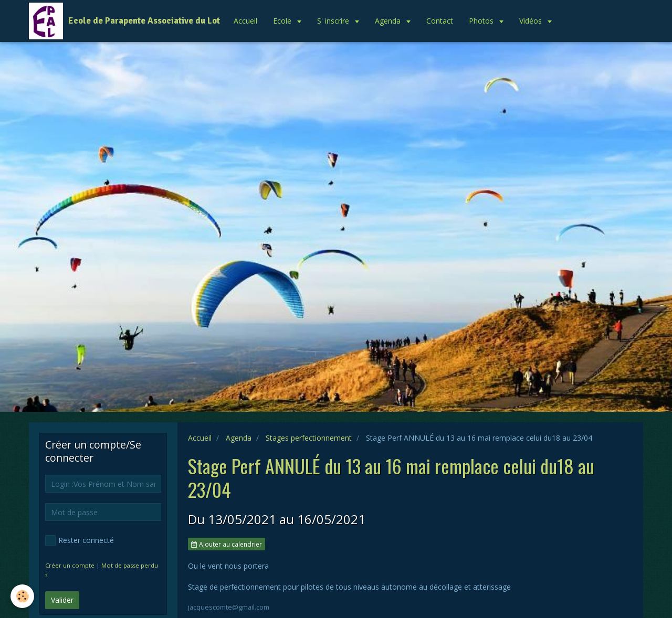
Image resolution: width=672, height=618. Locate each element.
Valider (62, 600)
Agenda (389, 21)
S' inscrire (334, 21)
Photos (482, 21)
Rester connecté (80, 540)
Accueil (245, 21)
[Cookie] (22, 596)
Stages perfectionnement (309, 438)
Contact (440, 21)
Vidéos (532, 21)
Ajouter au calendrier (227, 544)
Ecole (283, 21)
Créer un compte (70, 565)
